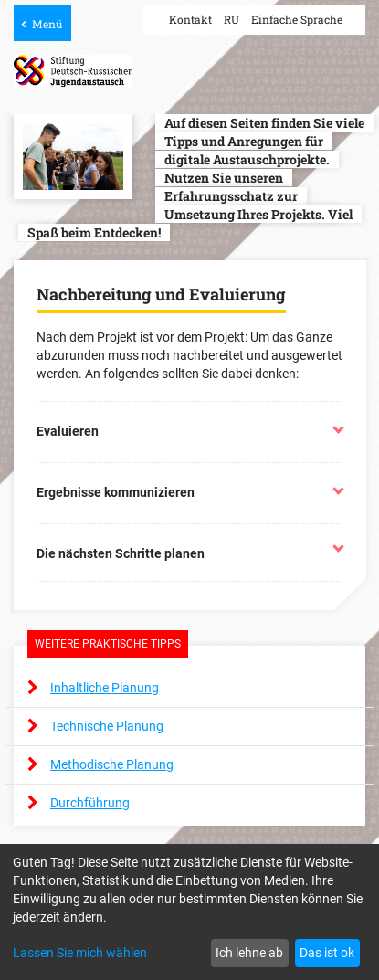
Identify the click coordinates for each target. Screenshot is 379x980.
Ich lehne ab (249, 953)
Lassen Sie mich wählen (80, 953)
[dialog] (189, 912)
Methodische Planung (112, 764)
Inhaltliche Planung (105, 688)
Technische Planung (107, 726)
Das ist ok (327, 953)
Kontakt (190, 19)
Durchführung (90, 803)
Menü (47, 24)
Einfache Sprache (297, 19)
